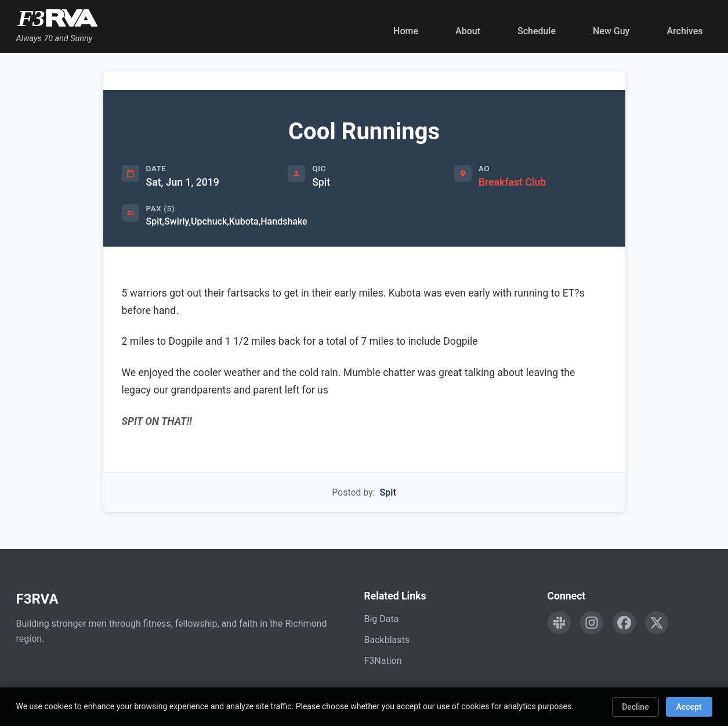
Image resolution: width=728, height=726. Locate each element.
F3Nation (383, 661)
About (468, 31)
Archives (684, 31)
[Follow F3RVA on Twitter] (657, 623)
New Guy (611, 31)
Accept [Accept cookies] (689, 707)
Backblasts (387, 640)
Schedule (537, 31)
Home (406, 31)
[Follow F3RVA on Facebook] (624, 623)
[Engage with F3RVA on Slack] (559, 623)
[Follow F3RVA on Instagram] (592, 623)
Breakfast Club (512, 182)
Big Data (382, 619)
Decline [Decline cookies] (635, 707)
